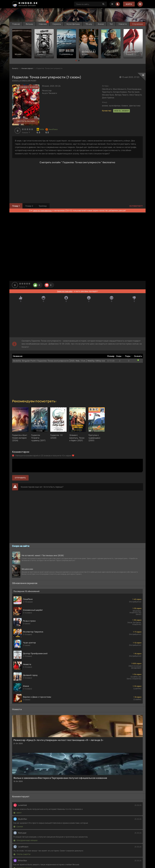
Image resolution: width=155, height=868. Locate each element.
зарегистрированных (42, 210)
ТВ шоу (89, 24)
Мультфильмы (73, 24)
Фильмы (29, 24)
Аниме (101, 24)
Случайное (138, 24)
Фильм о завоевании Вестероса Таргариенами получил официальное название (60, 778)
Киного (15, 68)
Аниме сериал (27, 68)
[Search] (103, 4)
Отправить (20, 478)
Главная (16, 24)
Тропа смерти (22, 854)
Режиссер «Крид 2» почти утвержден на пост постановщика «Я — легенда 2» (58, 740)
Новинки (43, 24)
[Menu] (140, 4)
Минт (18, 813)
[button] (76, 61)
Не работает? (136, 206)
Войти (129, 4)
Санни (18, 827)
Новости (123, 24)
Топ (111, 24)
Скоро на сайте (21, 546)
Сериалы (57, 24)
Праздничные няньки (26, 841)
